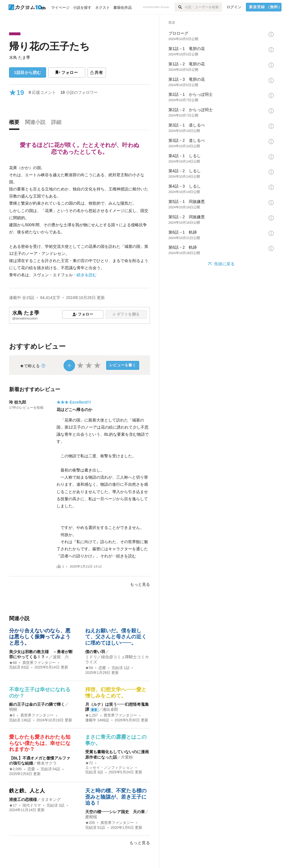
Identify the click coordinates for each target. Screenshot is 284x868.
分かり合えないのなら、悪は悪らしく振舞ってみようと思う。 (40, 637)
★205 (90, 823)
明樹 (13, 709)
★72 (89, 763)
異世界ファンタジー (39, 663)
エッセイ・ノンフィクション (109, 768)
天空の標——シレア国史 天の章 (115, 812)
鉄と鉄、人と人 (27, 791)
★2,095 (15, 769)
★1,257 (92, 715)
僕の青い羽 (95, 652)
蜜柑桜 (91, 817)
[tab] (16, 124)
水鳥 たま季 (20, 57)
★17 (13, 805)
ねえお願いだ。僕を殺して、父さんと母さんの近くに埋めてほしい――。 (116, 637)
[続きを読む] (80, 222)
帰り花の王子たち (49, 46)
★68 (13, 663)
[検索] (180, 7)
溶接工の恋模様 (23, 800)
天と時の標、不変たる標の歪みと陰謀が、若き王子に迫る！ (116, 797)
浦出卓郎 (110, 709)
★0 (12, 715)
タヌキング (51, 800)
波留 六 (61, 657)
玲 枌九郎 (18, 402)
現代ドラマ (32, 805)
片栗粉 (127, 757)
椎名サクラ (47, 763)
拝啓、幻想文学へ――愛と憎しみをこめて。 (116, 693)
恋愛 (102, 668)
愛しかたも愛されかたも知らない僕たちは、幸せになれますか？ (40, 743)
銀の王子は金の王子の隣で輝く (37, 704)
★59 (89, 668)
